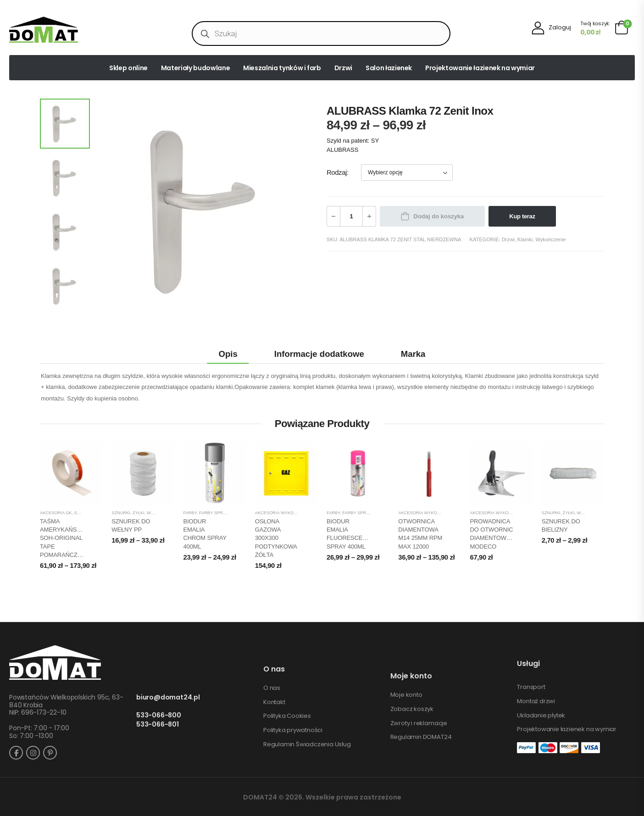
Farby (190, 513)
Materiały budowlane (195, 68)
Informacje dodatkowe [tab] (319, 354)
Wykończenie (550, 239)
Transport (531, 687)
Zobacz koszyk (412, 709)
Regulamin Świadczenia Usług (307, 744)
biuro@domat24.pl (168, 697)
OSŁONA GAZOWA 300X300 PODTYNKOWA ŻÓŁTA (276, 538)
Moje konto (406, 695)
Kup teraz (522, 216)
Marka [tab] (413, 354)
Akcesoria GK (56, 513)
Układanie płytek (541, 716)
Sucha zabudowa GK (98, 513)
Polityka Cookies (287, 716)
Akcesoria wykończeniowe (287, 513)
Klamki (525, 239)
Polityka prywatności (293, 730)
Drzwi (343, 68)
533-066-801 (158, 724)
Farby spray (213, 513)
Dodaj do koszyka (439, 216)
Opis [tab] (228, 354)
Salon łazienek (389, 68)
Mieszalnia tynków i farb (282, 68)
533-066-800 (159, 715)
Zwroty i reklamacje (419, 723)
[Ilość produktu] (351, 216)
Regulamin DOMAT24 (421, 737)
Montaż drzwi (536, 701)
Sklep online (128, 68)
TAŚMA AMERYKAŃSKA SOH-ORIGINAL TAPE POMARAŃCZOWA (66, 538)
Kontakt (274, 702)
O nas (272, 688)
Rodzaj (337, 172)
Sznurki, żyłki (128, 513)
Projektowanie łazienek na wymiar (480, 68)
